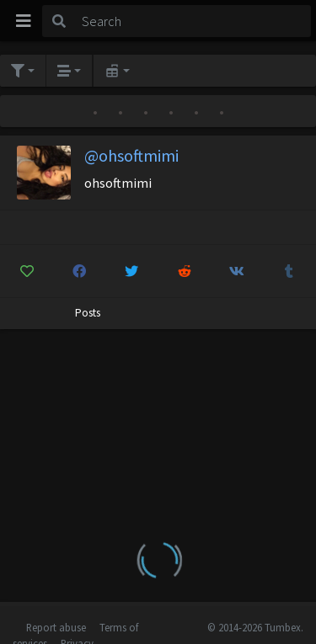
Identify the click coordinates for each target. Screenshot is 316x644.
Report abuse (56, 627)
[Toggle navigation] (24, 21)
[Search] (193, 21)
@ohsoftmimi (131, 155)
